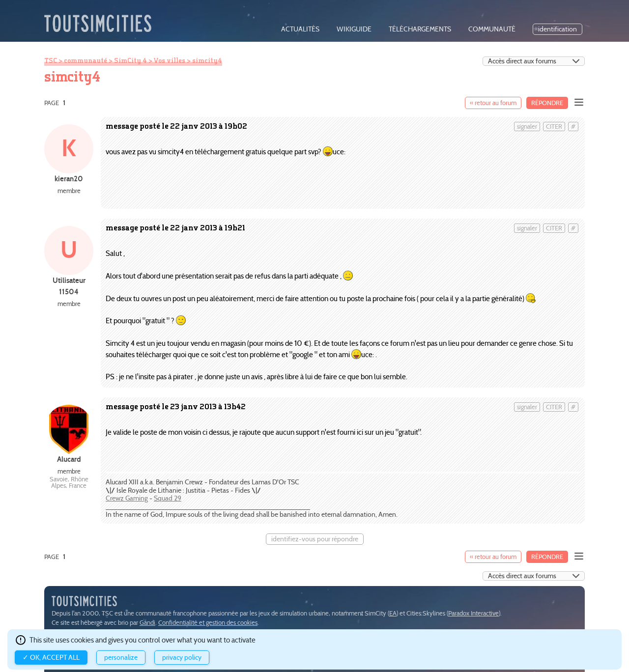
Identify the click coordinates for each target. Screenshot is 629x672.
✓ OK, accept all (51, 658)
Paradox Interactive (473, 613)
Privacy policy (182, 658)
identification (558, 29)
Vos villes (169, 60)
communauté (492, 29)
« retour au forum (493, 103)
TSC (51, 60)
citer (554, 126)
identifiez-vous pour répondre (315, 539)
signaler (527, 126)
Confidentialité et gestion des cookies (208, 623)
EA (393, 613)
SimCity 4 (130, 60)
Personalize (121, 658)
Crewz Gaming (127, 498)
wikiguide (354, 29)
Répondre (547, 103)
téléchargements (420, 29)
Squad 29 (168, 498)
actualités (300, 29)
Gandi (147, 623)
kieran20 (69, 179)
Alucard (69, 459)
